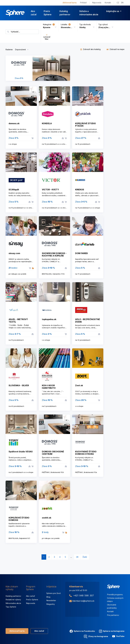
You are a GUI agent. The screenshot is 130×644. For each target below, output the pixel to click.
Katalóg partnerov (65, 13)
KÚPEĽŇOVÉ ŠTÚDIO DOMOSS (19, 519)
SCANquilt (14, 190)
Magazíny (51, 604)
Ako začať (34, 13)
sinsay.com (14, 253)
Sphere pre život (54, 593)
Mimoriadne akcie (13, 603)
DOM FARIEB (81, 253)
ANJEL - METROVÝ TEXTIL (18, 320)
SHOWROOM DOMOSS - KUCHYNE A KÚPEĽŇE (54, 254)
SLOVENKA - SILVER (19, 385)
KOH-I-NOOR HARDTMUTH (49, 387)
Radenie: (9, 50)
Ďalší (85, 557)
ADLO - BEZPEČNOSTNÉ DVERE (88, 320)
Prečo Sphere (48, 13)
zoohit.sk (47, 518)
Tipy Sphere (11, 607)
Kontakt (108, 3)
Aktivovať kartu (70, 3)
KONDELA (47, 123)
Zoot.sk (79, 385)
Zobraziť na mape (116, 49)
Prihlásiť (83, 3)
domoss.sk (14, 123)
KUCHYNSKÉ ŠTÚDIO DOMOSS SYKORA (86, 453)
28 (77, 557)
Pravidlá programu (115, 594)
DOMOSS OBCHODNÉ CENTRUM (53, 453)
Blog (48, 597)
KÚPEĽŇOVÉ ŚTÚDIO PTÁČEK (86, 125)
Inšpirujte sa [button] (113, 11)
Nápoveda (97, 3)
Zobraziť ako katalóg (90, 49)
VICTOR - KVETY (50, 190)
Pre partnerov (113, 615)
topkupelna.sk (49, 319)
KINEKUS (80, 190)
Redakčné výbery (13, 600)
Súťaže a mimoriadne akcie (89, 13)
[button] (86, 26)
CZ (118, 3)
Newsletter (51, 600)
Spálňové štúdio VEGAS (21, 452)
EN (122, 3)
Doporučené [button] (20, 50)
